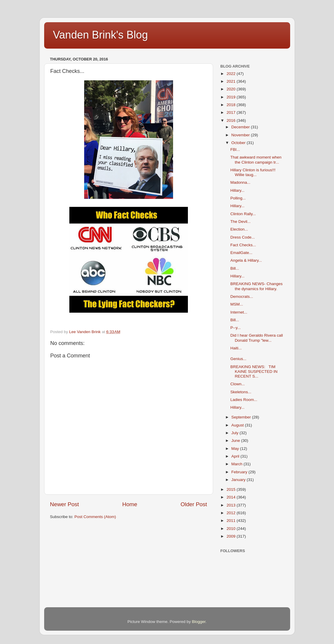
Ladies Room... (244, 400)
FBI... (235, 150)
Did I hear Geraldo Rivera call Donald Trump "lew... (257, 338)
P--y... (235, 328)
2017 (231, 112)
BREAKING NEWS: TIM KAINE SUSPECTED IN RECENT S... (254, 371)
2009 (231, 536)
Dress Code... (243, 237)
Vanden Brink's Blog (100, 35)
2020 (231, 89)
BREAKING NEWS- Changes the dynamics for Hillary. (256, 286)
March (238, 464)
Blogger (199, 622)
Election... (239, 229)
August (238, 425)
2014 (231, 497)
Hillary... (237, 190)
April (236, 456)
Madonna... (240, 182)
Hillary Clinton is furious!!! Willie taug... (253, 172)
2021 (231, 81)
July (236, 433)
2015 (231, 489)
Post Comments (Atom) (95, 517)
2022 (231, 74)
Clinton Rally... (243, 214)
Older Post (194, 504)
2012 (231, 513)
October (239, 143)
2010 (231, 529)
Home (130, 504)
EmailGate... (241, 253)
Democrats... (242, 297)
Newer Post (65, 504)
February (240, 472)
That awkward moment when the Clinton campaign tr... (256, 160)
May (236, 449)
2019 (231, 97)
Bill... (235, 268)
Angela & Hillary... (246, 260)
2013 (231, 505)
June (236, 441)
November (241, 135)
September (242, 417)
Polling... (238, 198)
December (241, 127)
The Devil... (240, 222)
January (239, 480)
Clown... (238, 384)
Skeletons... (241, 392)
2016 (231, 120)
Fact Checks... (243, 245)
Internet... (239, 312)
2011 (231, 521)
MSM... (237, 304)
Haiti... (236, 348)
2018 (231, 105)
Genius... (238, 359)
